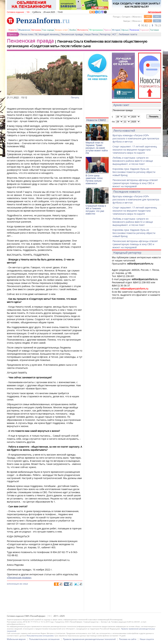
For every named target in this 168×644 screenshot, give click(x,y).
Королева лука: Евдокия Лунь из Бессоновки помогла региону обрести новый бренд (134, 172)
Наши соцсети (147, 639)
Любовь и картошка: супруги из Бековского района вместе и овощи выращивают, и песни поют (133, 161)
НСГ (114, 34)
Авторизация (154, 12)
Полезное (134, 30)
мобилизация (13, 584)
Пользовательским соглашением (40, 636)
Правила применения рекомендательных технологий (89, 639)
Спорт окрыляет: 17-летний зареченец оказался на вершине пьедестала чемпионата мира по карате (135, 150)
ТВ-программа (96, 30)
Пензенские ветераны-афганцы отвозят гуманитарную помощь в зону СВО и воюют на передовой (135, 183)
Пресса (107, 30)
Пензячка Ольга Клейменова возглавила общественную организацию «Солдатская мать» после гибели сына (77, 44)
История (116, 30)
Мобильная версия (16, 639)
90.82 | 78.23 (150, 25)
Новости (13, 30)
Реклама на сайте (128, 639)
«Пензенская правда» (19, 577)
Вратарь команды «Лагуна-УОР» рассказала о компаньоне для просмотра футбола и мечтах (136, 138)
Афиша (125, 30)
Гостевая (154, 30)
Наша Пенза (91, 34)
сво (21, 584)
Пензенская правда (72, 34)
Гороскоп (145, 30)
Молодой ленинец (49, 34)
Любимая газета (128, 34)
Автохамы (36, 30)
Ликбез (73, 30)
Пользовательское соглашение (44, 639)
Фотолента (83, 30)
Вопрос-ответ (62, 30)
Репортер (105, 34)
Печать (75, 97)
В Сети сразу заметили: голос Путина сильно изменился (94, 179)
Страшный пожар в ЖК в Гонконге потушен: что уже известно (96, 210)
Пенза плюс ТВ (29, 34)
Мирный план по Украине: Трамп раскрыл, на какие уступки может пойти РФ (97, 148)
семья (25, 584)
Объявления (24, 30)
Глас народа (48, 30)
